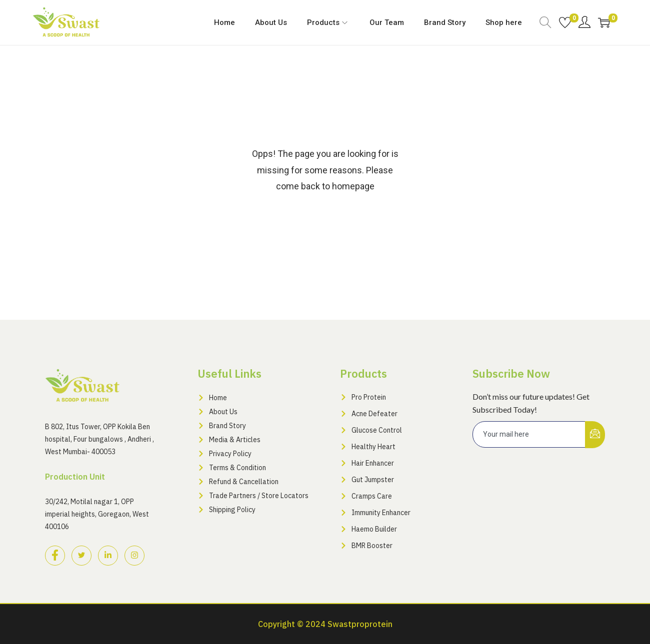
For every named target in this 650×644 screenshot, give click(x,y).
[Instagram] (134, 556)
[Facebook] (55, 556)
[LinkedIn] (108, 556)
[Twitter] (81, 556)
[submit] (595, 435)
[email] (529, 434)
